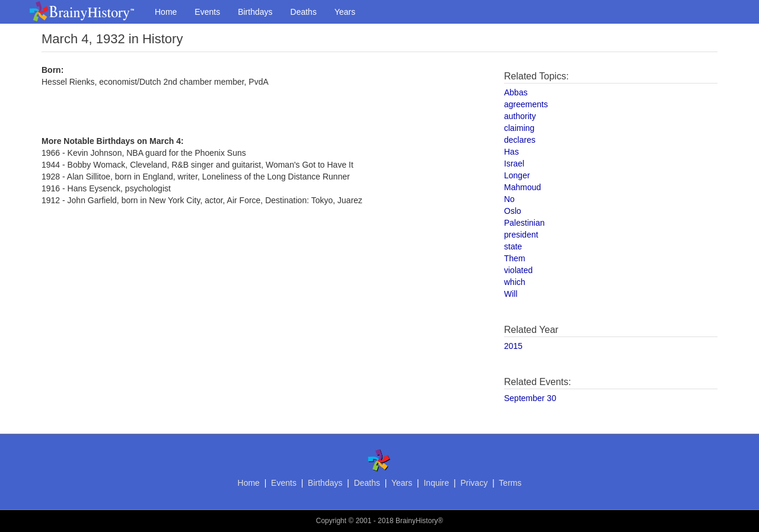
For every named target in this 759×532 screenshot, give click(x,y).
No (509, 199)
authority (520, 116)
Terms (510, 483)
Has (511, 152)
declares (520, 140)
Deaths (304, 12)
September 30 (530, 398)
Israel (514, 164)
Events (207, 12)
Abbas (516, 92)
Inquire (436, 483)
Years (345, 12)
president (521, 235)
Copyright (331, 521)
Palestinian (524, 223)
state (513, 246)
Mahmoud (522, 187)
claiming (519, 128)
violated (518, 270)
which (515, 282)
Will (511, 294)
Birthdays (255, 12)
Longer (517, 175)
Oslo (513, 211)
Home (166, 12)
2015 (513, 346)
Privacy (474, 483)
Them (515, 258)
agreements (526, 104)
